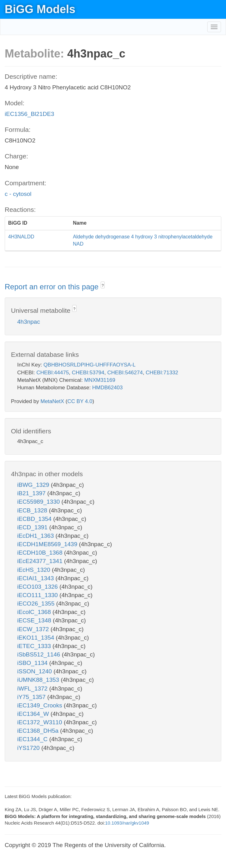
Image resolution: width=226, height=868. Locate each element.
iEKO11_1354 (37, 638)
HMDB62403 (107, 388)
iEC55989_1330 (39, 502)
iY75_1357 (32, 697)
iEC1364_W (34, 714)
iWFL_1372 (33, 688)
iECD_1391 (33, 527)
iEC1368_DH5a (39, 731)
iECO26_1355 (37, 604)
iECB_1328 (33, 510)
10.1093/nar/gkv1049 (127, 823)
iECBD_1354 (35, 519)
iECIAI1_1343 (36, 578)
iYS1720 (29, 748)
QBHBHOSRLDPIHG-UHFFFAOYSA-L (90, 365)
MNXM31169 (100, 380)
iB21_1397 (32, 493)
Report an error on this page (53, 287)
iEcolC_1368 (35, 612)
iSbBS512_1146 (40, 654)
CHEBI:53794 (88, 373)
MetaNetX (53, 401)
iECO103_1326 (38, 587)
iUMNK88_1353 (39, 680)
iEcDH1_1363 (36, 536)
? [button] (103, 286)
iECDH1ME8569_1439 (48, 544)
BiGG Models (40, 9)
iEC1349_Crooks (40, 705)
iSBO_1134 (33, 663)
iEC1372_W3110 (40, 722)
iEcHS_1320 (35, 570)
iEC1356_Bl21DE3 (29, 114)
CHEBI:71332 (162, 373)
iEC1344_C (33, 739)
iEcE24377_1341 (41, 561)
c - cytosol (18, 194)
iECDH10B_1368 (41, 553)
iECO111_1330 (38, 595)
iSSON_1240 (35, 671)
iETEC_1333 (35, 646)
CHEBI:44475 (53, 373)
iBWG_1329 (34, 485)
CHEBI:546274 (125, 373)
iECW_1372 (34, 629)
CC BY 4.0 (80, 401)
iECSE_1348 (35, 620)
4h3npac (29, 322)
